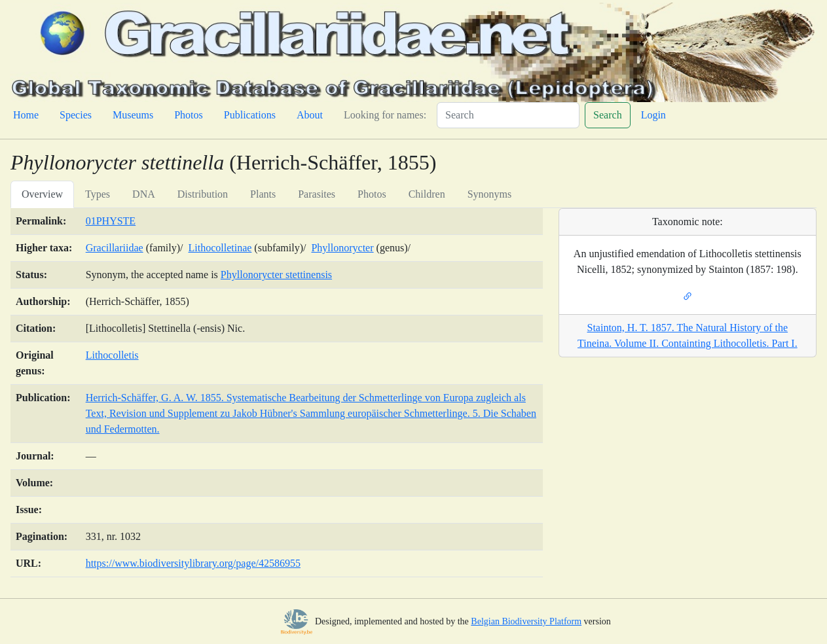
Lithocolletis (112, 355)
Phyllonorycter (342, 248)
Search (608, 115)
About (310, 115)
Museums (133, 115)
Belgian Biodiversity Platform (526, 621)
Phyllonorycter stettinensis (276, 275)
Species (76, 115)
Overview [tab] (42, 194)
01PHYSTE (111, 221)
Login (653, 115)
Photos (189, 115)
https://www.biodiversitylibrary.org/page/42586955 (193, 563)
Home (26, 115)
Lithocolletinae (220, 248)
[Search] (508, 115)
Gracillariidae (115, 248)
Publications (250, 115)
